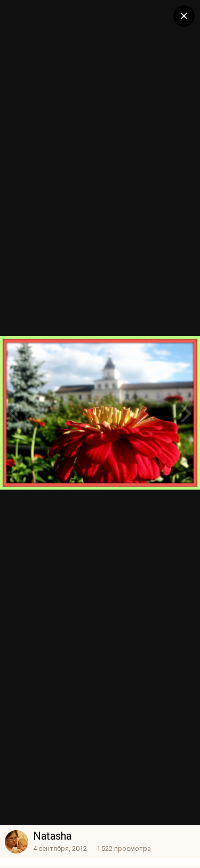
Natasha (52, 836)
